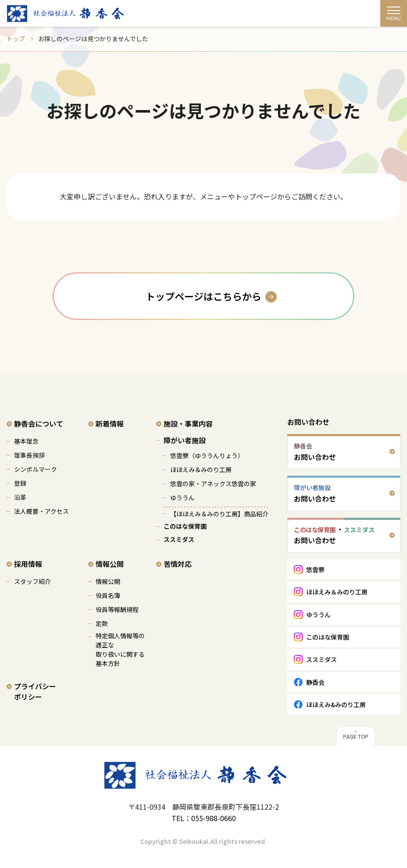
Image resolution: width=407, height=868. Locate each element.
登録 (20, 483)
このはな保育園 (185, 526)
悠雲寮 (315, 569)
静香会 (315, 682)
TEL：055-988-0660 (204, 818)
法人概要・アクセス (41, 511)
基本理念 (26, 441)
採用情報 (28, 564)
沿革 (20, 497)
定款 (102, 623)
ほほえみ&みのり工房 (336, 704)
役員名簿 (108, 595)
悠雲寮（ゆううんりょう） (207, 455)
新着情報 (110, 423)
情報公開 (110, 564)
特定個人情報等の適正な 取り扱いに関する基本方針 (120, 649)
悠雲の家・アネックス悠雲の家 (213, 484)
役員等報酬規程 (117, 609)
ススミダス (179, 539)
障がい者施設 (185, 440)
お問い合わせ (308, 422)
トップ (16, 39)
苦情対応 (178, 564)
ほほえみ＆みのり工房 (201, 470)
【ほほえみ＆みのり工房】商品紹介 (219, 514)
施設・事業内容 (188, 423)
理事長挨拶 (29, 455)
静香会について (39, 423)
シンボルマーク (36, 469)
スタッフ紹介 (32, 581)
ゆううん (182, 498)
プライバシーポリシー (35, 691)
